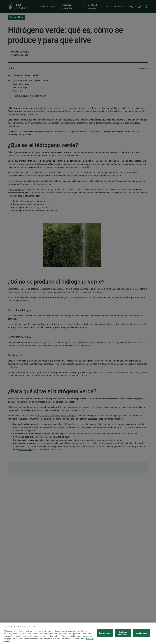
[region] (78, 633)
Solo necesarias (105, 633)
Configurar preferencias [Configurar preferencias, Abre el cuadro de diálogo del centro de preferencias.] (123, 633)
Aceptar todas (142, 633)
